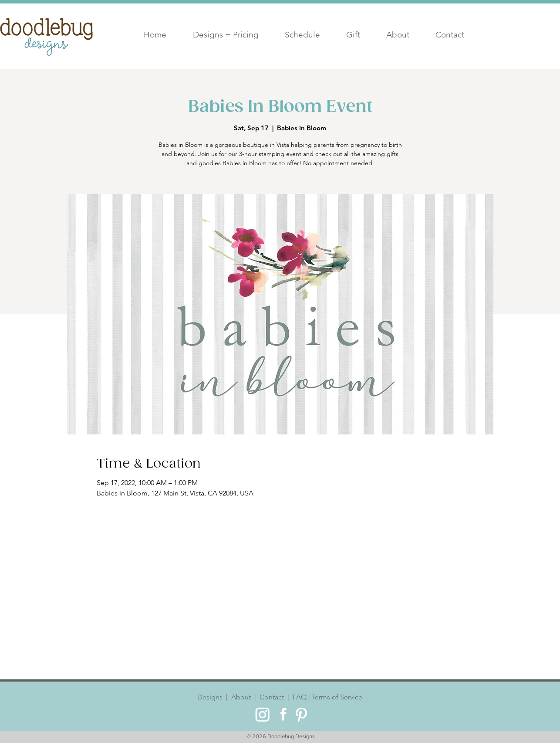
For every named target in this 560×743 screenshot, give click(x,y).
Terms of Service (336, 697)
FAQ (299, 697)
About (241, 697)
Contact (272, 697)
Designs (212, 697)
